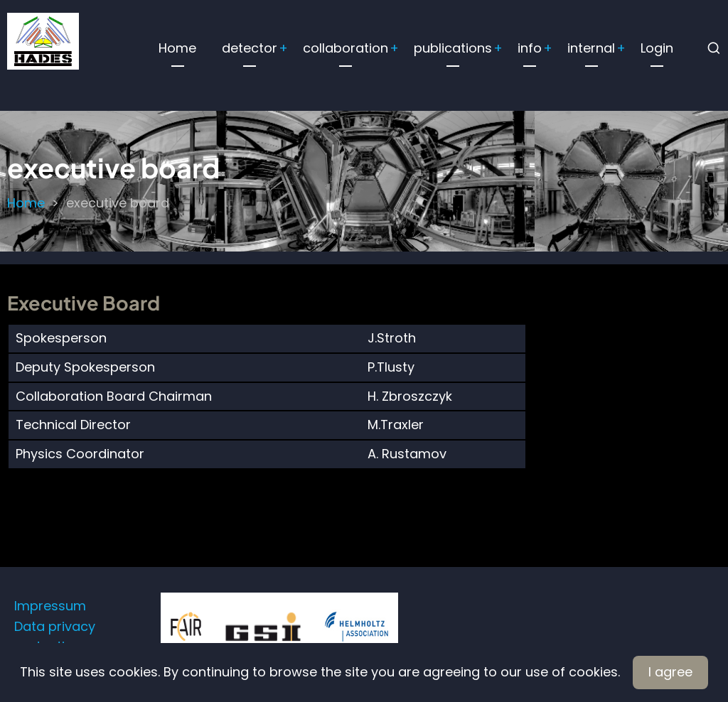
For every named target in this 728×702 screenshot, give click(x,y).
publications (453, 48)
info (530, 48)
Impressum (50, 606)
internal (591, 48)
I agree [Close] (670, 672)
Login (657, 48)
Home (177, 48)
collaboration (346, 48)
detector (250, 48)
